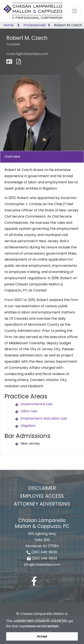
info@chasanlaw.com (42, 565)
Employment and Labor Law (44, 418)
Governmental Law (36, 404)
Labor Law (29, 411)
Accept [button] (42, 636)
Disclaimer (42, 488)
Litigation (28, 426)
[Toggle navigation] (75, 11)
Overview (12, 157)
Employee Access (42, 496)
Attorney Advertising (42, 504)
